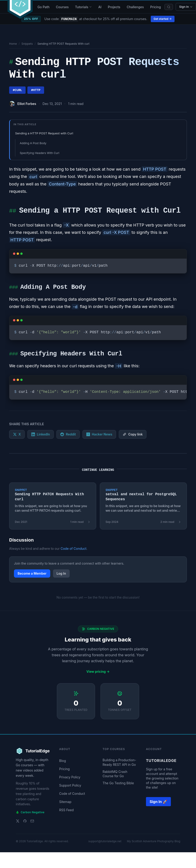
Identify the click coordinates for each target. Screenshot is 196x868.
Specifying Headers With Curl (39, 153)
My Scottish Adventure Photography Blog (154, 841)
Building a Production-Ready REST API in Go (119, 762)
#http (36, 90)
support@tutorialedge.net (105, 841)
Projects (114, 7)
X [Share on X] (17, 434)
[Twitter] (18, 821)
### (13, 288)
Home (13, 44)
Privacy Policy (70, 777)
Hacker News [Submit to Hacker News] (99, 434)
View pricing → (98, 671)
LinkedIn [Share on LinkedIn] (41, 434)
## (13, 211)
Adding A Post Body (33, 143)
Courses (62, 7)
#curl (17, 90)
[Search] (169, 7)
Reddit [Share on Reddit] (68, 434)
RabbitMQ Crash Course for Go (115, 774)
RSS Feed (66, 810)
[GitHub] (25, 821)
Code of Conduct (73, 549)
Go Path (44, 7)
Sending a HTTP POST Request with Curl (44, 133)
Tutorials (84, 7)
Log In (61, 573)
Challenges (135, 7)
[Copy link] (133, 434)
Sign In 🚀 (158, 802)
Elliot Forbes (27, 104)
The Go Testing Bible (118, 783)
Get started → (163, 19)
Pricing (155, 7)
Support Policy (70, 785)
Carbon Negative (30, 812)
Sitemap (65, 802)
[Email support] (32, 821)
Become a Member (32, 573)
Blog (63, 761)
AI (100, 7)
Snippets (27, 44)
